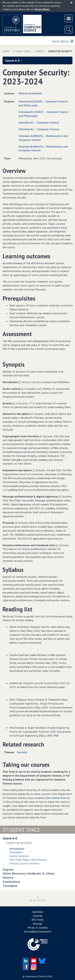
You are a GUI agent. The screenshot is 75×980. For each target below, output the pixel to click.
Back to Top (37, 899)
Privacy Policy (42, 9)
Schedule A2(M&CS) (31, 136)
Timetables (16, 852)
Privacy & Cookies (38, 928)
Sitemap (37, 924)
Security (22, 752)
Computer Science (48, 122)
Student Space (22, 51)
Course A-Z (14, 60)
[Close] (71, 3)
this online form (56, 798)
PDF (56, 736)
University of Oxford (36, 976)
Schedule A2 (26, 122)
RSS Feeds (38, 920)
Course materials (19, 856)
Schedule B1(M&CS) (31, 146)
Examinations (11, 882)
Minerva (8, 878)
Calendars (38, 912)
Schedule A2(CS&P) (30, 101)
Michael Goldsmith (30, 93)
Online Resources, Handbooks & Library (28, 873)
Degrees (8, 869)
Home (6, 51)
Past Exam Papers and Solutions (28, 860)
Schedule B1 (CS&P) (31, 112)
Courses (39, 51)
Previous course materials (24, 863)
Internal (38, 916)
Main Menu (63, 41)
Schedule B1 (26, 129)
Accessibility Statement (38, 931)
